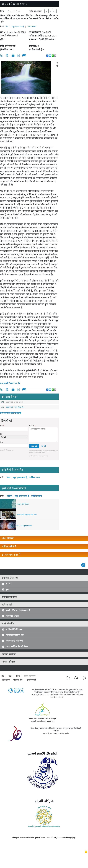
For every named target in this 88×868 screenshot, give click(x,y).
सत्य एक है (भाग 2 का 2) (10, 383)
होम (3, 676)
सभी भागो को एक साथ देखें (11, 413)
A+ (54, 11)
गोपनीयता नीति (18, 680)
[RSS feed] (85, 678)
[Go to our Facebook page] (69, 678)
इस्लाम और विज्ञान (23, 504)
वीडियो (10, 496)
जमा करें (34, 446)
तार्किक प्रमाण (32, 27)
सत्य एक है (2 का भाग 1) (12, 402)
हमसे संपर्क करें (32, 680)
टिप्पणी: (32, 426)
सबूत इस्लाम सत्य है (18, 27)
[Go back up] (83, 565)
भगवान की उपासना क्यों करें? (27, 515)
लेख (7, 27)
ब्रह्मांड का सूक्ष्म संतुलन (24, 525)
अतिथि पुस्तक (6, 680)
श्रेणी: (2, 27)
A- (46, 11)
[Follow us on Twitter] (77, 678)
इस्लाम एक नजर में (30, 676)
